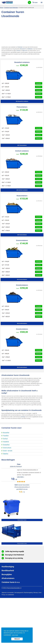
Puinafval (6, 436)
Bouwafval (6, 433)
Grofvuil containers (22, 151)
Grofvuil (5, 439)
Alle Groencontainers (22, 279)
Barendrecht (23, 49)
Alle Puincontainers (22, 145)
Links (40, 593)
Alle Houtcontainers (22, 235)
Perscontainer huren (22, 543)
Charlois (18, 51)
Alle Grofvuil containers (22, 190)
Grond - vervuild (8, 451)
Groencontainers (22, 240)
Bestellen (39, 83)
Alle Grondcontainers (22, 323)
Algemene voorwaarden (8, 593)
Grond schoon (7, 448)
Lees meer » (5, 475)
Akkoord (17, 639)
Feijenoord (25, 51)
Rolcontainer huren (22, 520)
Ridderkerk (30, 49)
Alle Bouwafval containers (22, 101)
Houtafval (6, 442)
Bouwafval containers (22, 62)
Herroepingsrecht (19, 593)
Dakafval (6, 454)
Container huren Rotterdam (11, 8)
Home (2, 8)
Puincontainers (22, 107)
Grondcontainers (22, 285)
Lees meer (15, 635)
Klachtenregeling (28, 593)
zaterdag (23, 417)
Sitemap (35, 593)
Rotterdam (20, 47)
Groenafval (6, 445)
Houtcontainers (22, 196)
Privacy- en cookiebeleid (8, 595)
